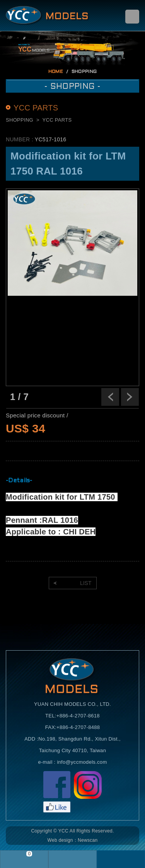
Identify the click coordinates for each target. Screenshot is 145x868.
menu (132, 17)
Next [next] (130, 397)
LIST (86, 583)
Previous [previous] (110, 397)
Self (48, 15)
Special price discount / (37, 415)
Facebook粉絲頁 (57, 792)
